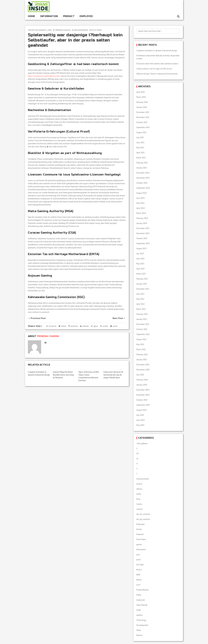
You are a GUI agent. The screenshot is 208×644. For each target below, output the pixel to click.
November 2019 (143, 395)
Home (31, 16)
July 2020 (140, 375)
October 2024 (142, 183)
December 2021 (143, 324)
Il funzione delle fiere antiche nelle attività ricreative (157, 64)
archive (139, 484)
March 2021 (141, 349)
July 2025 (140, 137)
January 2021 (142, 360)
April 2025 (140, 153)
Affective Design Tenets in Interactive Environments (157, 74)
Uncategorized (81, 30)
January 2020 (142, 385)
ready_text (141, 600)
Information (49, 16)
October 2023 (142, 238)
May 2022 (140, 299)
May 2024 (140, 203)
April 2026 (140, 92)
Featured (140, 534)
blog (138, 499)
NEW (138, 575)
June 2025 (140, 143)
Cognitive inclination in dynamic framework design (157, 51)
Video (139, 630)
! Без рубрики (142, 443)
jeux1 (139, 560)
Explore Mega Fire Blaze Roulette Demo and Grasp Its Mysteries (63, 375)
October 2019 (142, 400)
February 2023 (142, 279)
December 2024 (143, 173)
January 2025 (142, 168)
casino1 (140, 509)
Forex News (141, 539)
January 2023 (142, 284)
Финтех (139, 635)
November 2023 (143, 233)
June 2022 (140, 294)
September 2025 (143, 127)
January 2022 (142, 319)
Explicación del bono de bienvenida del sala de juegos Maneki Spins (113, 375)
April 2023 (140, 269)
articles (139, 489)
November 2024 (143, 178)
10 (137, 454)
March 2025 (141, 158)
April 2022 (140, 304)
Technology (141, 620)
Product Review (142, 590)
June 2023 (140, 259)
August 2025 (141, 132)
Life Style (140, 565)
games (139, 544)
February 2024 (142, 218)
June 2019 (140, 420)
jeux (138, 555)
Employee (86, 16)
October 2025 (142, 122)
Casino (139, 504)
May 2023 (140, 264)
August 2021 (141, 339)
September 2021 (143, 334)
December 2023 (143, 228)
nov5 (138, 585)
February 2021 (142, 355)
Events (139, 529)
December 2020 (143, 365)
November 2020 (143, 370)
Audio (139, 494)
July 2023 (140, 254)
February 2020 (142, 380)
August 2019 (141, 410)
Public (139, 595)
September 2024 (143, 188)
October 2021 (142, 329)
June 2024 (140, 198)
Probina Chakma (63, 30)
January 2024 (142, 223)
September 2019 (143, 405)
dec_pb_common (143, 519)
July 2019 (140, 415)
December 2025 (143, 112)
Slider (139, 610)
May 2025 (140, 148)
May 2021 (140, 344)
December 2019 (143, 390)
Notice (139, 580)
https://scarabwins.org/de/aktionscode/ (44, 76)
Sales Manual (142, 605)
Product (69, 16)
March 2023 (141, 274)
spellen (139, 615)
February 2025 (142, 163)
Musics (139, 570)
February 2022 (142, 314)
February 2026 (142, 102)
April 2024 (140, 208)
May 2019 (140, 425)
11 (137, 459)
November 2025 (143, 117)
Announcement (143, 479)
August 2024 (141, 193)
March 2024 (141, 213)
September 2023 (143, 243)
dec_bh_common (143, 514)
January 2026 (142, 107)
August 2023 (141, 249)
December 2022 (143, 289)
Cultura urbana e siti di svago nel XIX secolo (154, 69)
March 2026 (141, 97)
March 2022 (141, 309)
